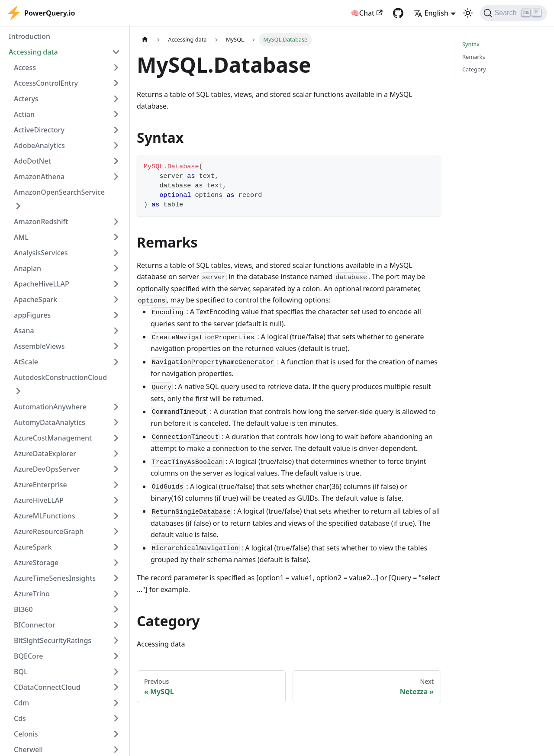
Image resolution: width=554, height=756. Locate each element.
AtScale (26, 362)
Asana (24, 331)
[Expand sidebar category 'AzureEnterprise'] (116, 485)
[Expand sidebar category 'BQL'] (116, 672)
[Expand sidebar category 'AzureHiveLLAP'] (116, 500)
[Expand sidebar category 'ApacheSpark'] (116, 299)
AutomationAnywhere (50, 407)
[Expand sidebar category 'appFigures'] (116, 315)
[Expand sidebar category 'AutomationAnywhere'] (116, 407)
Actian (24, 114)
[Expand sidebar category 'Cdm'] (116, 703)
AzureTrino (32, 594)
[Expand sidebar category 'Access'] (116, 68)
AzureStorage (36, 563)
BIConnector (35, 625)
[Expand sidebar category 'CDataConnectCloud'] (116, 687)
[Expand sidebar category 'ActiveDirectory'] (116, 130)
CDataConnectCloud (47, 687)
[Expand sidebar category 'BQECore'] (116, 656)
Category (474, 69)
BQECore (29, 656)
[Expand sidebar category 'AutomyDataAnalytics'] (116, 422)
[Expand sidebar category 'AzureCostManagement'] (116, 438)
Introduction (29, 36)
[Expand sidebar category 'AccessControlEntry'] (116, 83)
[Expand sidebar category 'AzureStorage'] (116, 563)
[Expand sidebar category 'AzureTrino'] (116, 594)
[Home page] (145, 40)
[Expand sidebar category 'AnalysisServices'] (116, 253)
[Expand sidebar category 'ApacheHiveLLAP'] (116, 284)
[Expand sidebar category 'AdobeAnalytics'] (116, 145)
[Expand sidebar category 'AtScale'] (116, 362)
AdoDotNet (32, 161)
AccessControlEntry (46, 83)
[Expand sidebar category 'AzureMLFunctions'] (116, 516)
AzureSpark (33, 547)
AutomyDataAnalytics (50, 422)
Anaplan (27, 268)
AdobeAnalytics (39, 145)
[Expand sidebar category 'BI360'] (116, 609)
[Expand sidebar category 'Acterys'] (116, 99)
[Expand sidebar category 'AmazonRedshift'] (116, 222)
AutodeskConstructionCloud (60, 377)
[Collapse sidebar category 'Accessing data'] (116, 52)
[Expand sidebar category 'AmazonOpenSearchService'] (18, 206)
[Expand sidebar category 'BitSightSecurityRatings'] (116, 640)
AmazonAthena (39, 177)
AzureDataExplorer (45, 454)
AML (21, 237)
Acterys (26, 99)
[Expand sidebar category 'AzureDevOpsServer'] (116, 469)
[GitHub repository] (398, 13)
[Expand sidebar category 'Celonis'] (116, 734)
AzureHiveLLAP (39, 500)
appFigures (32, 315)
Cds (20, 718)
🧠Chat (367, 13)
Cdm (21, 703)
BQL (21, 672)
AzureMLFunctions (44, 516)
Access (25, 68)
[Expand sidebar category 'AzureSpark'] (116, 547)
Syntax (471, 44)
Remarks (474, 57)
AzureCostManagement (53, 438)
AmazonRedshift (41, 222)
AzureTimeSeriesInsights (55, 578)
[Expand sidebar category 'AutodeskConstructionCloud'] (18, 391)
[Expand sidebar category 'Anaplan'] (116, 268)
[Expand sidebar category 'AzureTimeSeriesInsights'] (116, 578)
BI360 (23, 609)
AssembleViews (39, 346)
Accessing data (33, 52)
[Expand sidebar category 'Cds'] (116, 718)
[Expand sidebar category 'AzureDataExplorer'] (116, 454)
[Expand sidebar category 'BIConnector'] (116, 625)
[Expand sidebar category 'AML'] (116, 237)
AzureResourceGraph (49, 531)
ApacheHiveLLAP (42, 284)
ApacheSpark (35, 299)
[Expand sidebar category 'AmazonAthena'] (116, 177)
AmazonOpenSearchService (59, 192)
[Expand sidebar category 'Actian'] (116, 114)
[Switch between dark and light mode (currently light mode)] (468, 13)
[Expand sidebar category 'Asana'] (116, 331)
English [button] (431, 13)
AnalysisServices (41, 253)
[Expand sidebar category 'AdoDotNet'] (116, 161)
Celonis (26, 734)
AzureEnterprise (40, 485)
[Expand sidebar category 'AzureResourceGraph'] (116, 531)
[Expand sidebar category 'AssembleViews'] (116, 346)
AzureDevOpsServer (47, 469)
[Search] (514, 13)
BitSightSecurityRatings (53, 640)
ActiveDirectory (39, 130)
